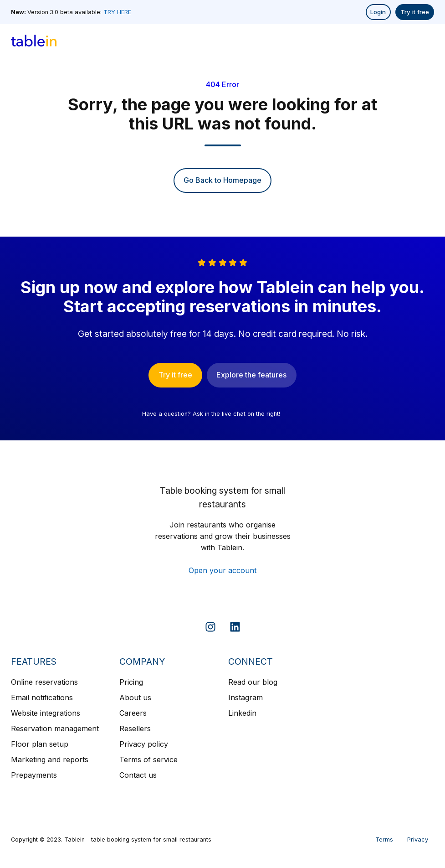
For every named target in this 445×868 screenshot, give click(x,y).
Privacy (418, 840)
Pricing (131, 682)
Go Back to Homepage (222, 180)
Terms (384, 840)
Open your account (222, 570)
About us (135, 697)
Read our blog (253, 682)
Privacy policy (144, 744)
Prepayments (34, 775)
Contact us (138, 775)
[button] (427, 41)
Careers (133, 713)
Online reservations (44, 682)
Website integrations (46, 713)
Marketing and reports (50, 759)
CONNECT (251, 661)
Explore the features (251, 375)
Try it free (415, 12)
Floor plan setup (40, 744)
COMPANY (142, 661)
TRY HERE (117, 12)
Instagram (246, 697)
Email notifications (42, 697)
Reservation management (55, 728)
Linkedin (242, 713)
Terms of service (148, 759)
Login (378, 12)
